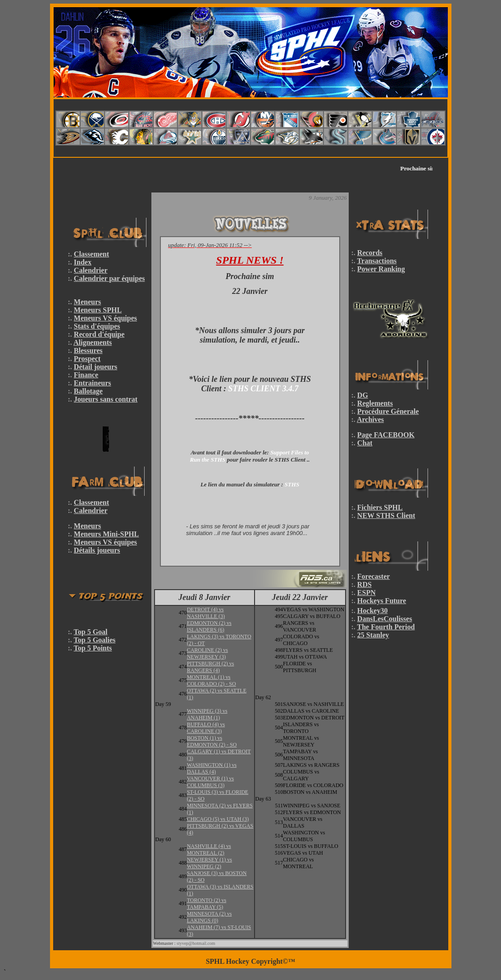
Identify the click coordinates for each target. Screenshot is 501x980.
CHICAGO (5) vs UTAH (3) (218, 819)
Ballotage (88, 391)
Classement (91, 254)
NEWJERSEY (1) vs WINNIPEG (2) (210, 863)
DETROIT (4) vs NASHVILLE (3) (206, 613)
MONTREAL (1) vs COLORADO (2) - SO (212, 680)
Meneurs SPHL (98, 310)
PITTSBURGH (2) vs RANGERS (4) (211, 667)
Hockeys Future (382, 601)
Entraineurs (93, 383)
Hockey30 (373, 611)
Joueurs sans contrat (106, 399)
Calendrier (91, 270)
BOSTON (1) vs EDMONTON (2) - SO (212, 741)
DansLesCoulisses (385, 619)
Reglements (375, 403)
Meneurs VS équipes (105, 318)
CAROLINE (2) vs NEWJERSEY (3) (207, 653)
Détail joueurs (96, 367)
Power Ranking (381, 269)
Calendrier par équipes (109, 278)
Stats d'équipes (97, 326)
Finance (86, 375)
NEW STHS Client (386, 515)
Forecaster (374, 576)
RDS (364, 584)
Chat (365, 443)
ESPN (367, 593)
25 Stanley (373, 635)
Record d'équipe (99, 334)
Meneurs (87, 302)
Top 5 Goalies (95, 640)
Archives (370, 419)
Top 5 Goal (91, 632)
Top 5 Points (93, 648)
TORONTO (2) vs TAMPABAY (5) (207, 904)
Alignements (93, 342)
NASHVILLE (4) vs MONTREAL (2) (209, 849)
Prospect (87, 359)
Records (370, 253)
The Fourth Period (386, 627)
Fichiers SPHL (380, 507)
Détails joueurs (97, 550)
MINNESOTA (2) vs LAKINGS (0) (210, 917)
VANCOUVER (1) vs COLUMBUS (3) (210, 782)
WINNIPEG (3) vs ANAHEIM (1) (207, 714)
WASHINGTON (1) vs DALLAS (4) (212, 768)
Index (83, 262)
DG (363, 395)
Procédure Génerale (388, 411)
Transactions (377, 261)
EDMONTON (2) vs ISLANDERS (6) (209, 626)
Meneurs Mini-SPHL (106, 534)
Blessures (88, 350)
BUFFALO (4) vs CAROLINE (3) (206, 728)
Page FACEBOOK (386, 435)
